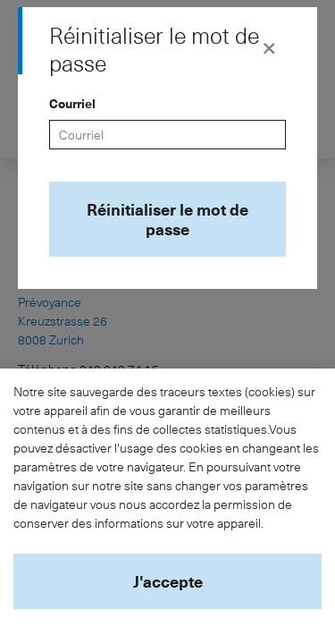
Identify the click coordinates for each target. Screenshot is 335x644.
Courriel (72, 103)
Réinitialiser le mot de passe (167, 219)
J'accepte (168, 581)
